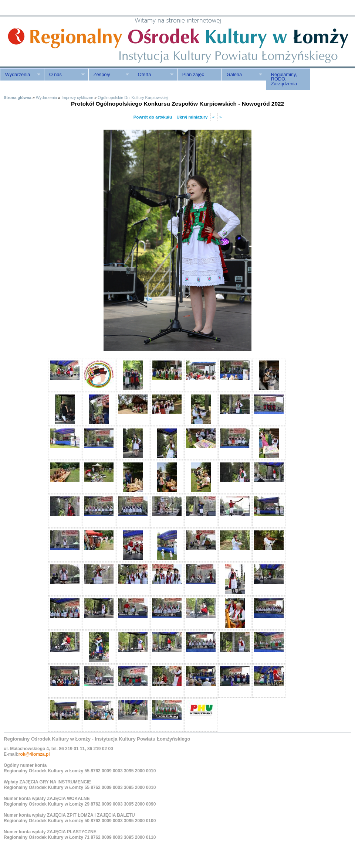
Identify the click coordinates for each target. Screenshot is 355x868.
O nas (64, 75)
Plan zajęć (193, 74)
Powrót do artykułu (153, 117)
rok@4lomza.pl (34, 754)
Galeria (242, 75)
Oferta (153, 75)
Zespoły (109, 75)
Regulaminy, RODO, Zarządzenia (284, 79)
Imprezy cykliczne (77, 98)
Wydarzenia (20, 75)
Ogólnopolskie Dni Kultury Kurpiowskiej (133, 98)
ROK (63, 42)
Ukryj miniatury (192, 117)
